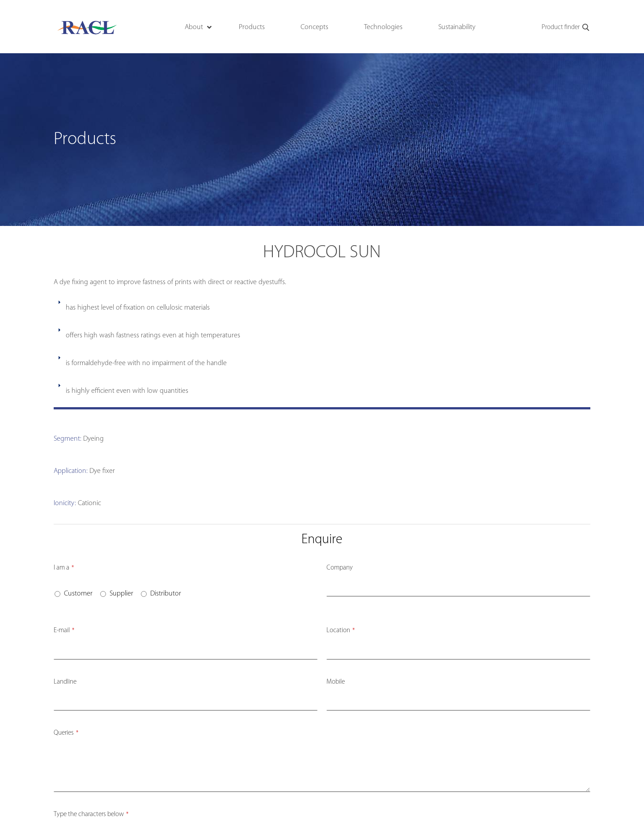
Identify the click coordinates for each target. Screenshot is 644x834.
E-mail (64, 631)
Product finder (566, 28)
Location (341, 631)
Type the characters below (91, 815)
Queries (66, 733)
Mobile (336, 682)
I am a (64, 568)
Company (340, 568)
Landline (65, 682)
